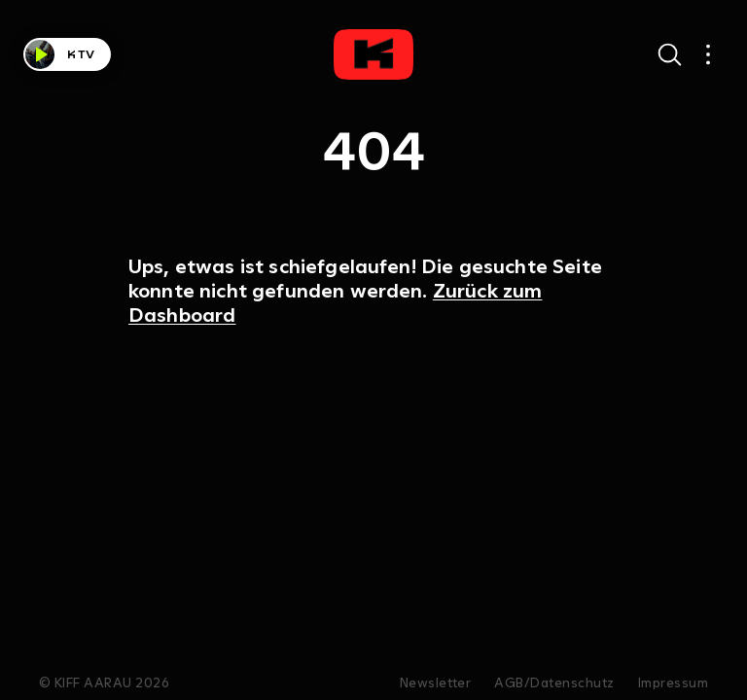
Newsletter (436, 683)
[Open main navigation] (708, 54)
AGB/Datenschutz (554, 683)
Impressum (673, 683)
